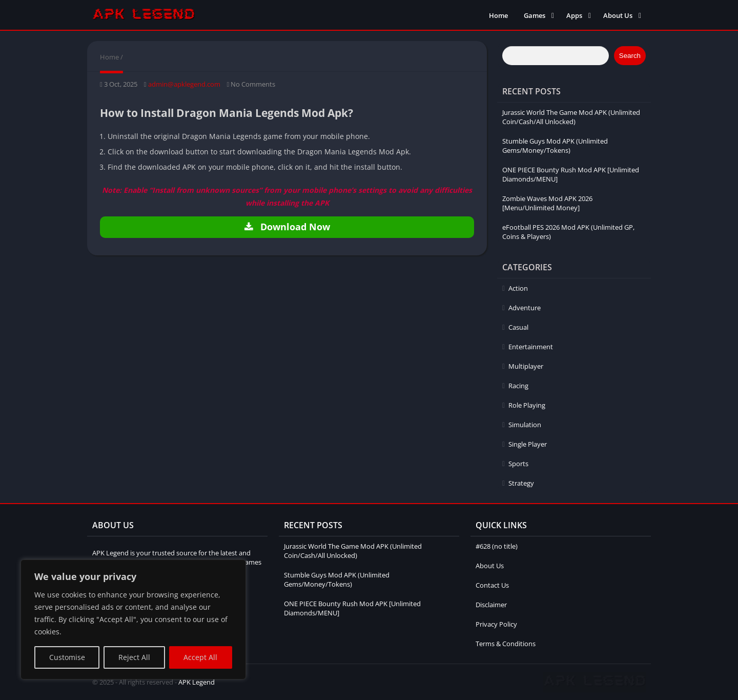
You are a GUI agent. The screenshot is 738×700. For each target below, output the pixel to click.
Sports (518, 464)
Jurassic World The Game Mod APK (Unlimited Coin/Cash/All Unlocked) (571, 117)
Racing (518, 386)
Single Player (528, 444)
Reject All (134, 657)
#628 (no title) (497, 546)
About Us (618, 15)
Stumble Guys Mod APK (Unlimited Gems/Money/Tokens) (555, 146)
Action (518, 288)
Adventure (525, 308)
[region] (133, 619)
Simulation (525, 425)
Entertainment (531, 347)
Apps (574, 15)
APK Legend (197, 682)
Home (498, 15)
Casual (518, 327)
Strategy (521, 483)
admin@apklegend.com (184, 84)
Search (630, 56)
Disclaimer (491, 605)
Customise (67, 657)
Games (535, 15)
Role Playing (527, 405)
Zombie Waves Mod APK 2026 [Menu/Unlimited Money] (547, 203)
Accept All (200, 657)
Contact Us (492, 585)
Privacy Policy (496, 624)
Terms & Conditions (506, 644)
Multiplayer (526, 366)
